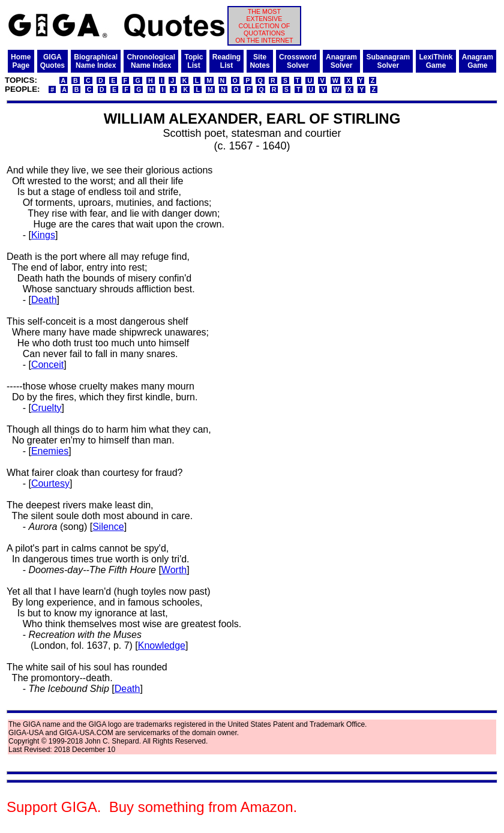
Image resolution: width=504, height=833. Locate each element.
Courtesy (50, 483)
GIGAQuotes (52, 61)
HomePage (21, 61)
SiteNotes (259, 61)
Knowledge (162, 645)
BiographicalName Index (96, 61)
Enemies (50, 451)
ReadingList (226, 61)
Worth (174, 570)
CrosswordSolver (298, 61)
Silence (108, 527)
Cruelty (46, 408)
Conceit (47, 365)
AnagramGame (478, 61)
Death (44, 300)
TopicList (193, 61)
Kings (43, 235)
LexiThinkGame (436, 61)
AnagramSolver (341, 61)
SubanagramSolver (388, 61)
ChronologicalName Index (151, 61)
